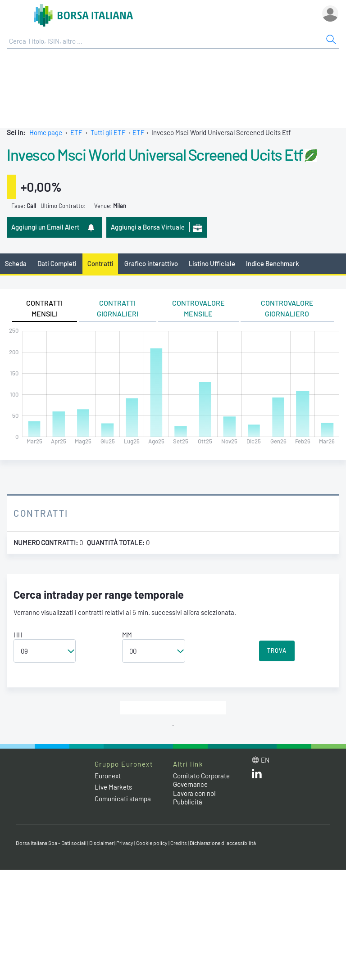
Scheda (16, 263)
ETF (76, 132)
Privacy (125, 843)
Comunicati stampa (123, 799)
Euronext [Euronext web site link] (108, 776)
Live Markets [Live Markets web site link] (113, 787)
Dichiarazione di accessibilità (223, 843)
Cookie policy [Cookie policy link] (152, 843)
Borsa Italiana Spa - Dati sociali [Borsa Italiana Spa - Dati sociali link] (51, 843)
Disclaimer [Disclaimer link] (101, 843)
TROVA (277, 650)
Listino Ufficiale (212, 263)
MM (127, 635)
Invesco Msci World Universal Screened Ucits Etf (155, 154)
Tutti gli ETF (108, 132)
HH (18, 635)
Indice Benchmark (273, 263)
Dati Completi (57, 263)
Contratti (100, 263)
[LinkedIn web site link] (257, 776)
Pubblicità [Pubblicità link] (188, 802)
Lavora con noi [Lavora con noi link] (194, 793)
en (265, 760)
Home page (46, 132)
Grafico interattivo (151, 263)
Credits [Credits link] (179, 843)
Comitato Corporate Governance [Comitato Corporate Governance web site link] (201, 780)
